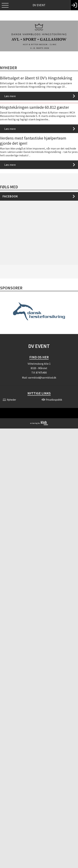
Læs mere (10, 96)
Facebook (10, 196)
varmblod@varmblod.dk (42, 378)
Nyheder (8, 68)
